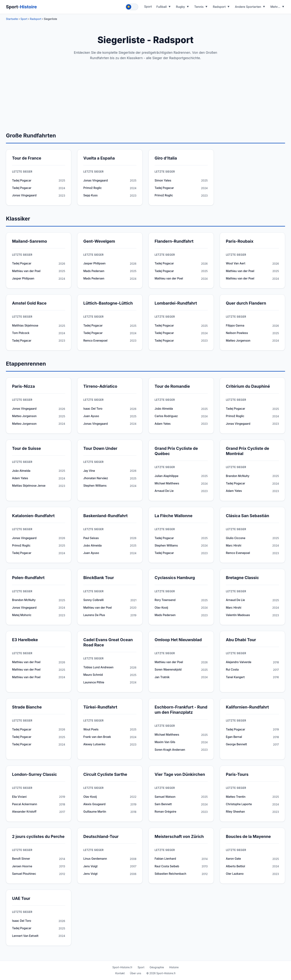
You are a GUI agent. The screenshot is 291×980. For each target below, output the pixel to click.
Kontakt (120, 973)
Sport (21, 7)
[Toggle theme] (132, 7)
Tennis (199, 7)
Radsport (219, 7)
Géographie (157, 967)
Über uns (136, 973)
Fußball (162, 7)
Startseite (12, 19)
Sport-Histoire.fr (122, 967)
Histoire (174, 967)
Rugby (180, 7)
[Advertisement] (145, 103)
